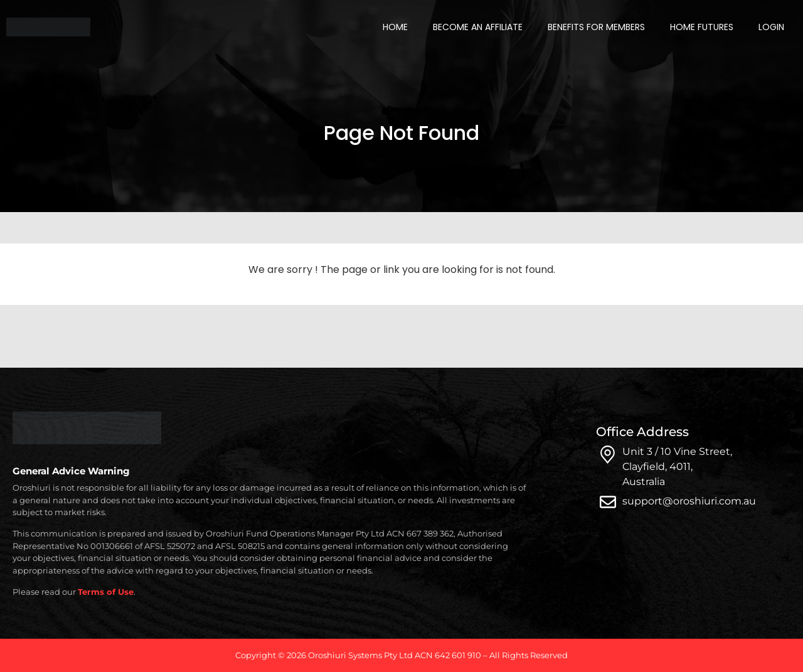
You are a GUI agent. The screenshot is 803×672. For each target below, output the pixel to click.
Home (395, 27)
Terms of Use (106, 592)
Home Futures (702, 27)
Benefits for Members (596, 27)
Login (771, 27)
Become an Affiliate (478, 27)
